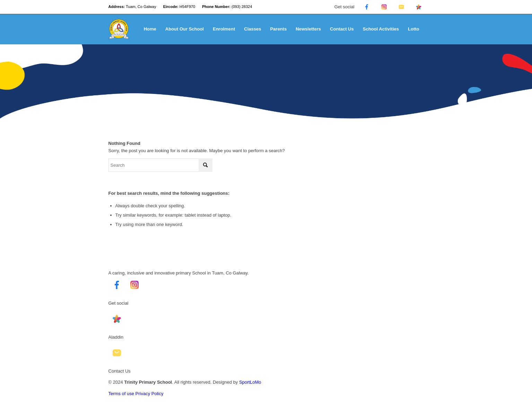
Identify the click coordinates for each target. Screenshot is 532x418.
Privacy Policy (150, 394)
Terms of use (121, 394)
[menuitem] (150, 29)
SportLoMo (250, 382)
